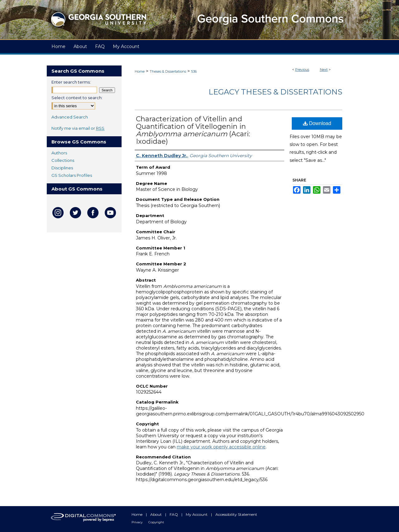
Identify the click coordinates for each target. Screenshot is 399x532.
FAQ (174, 514)
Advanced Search (70, 117)
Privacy (137, 522)
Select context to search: (77, 98)
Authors (59, 153)
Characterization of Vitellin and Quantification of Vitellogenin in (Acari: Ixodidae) (193, 130)
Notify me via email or (78, 128)
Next (324, 70)
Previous (302, 70)
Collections (63, 160)
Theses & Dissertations (168, 71)
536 (194, 71)
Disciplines (62, 168)
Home (140, 71)
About (156, 514)
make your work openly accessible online (221, 447)
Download (317, 123)
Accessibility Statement (236, 514)
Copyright (156, 522)
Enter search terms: (71, 82)
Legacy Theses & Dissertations (275, 92)
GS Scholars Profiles (72, 175)
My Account (197, 514)
